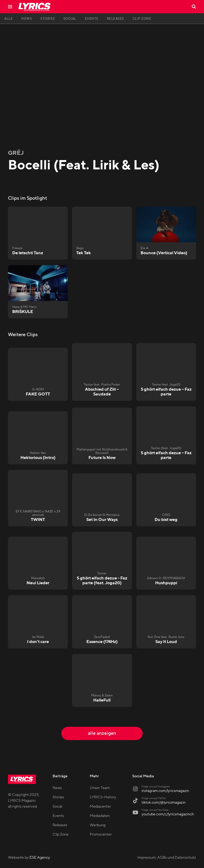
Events (58, 816)
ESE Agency (40, 858)
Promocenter (101, 834)
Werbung (98, 825)
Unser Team (100, 788)
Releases (60, 825)
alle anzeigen (102, 733)
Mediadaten (100, 816)
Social (57, 807)
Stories (58, 797)
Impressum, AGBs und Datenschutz (167, 858)
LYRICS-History (103, 797)
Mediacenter (100, 807)
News (57, 788)
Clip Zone (61, 834)
